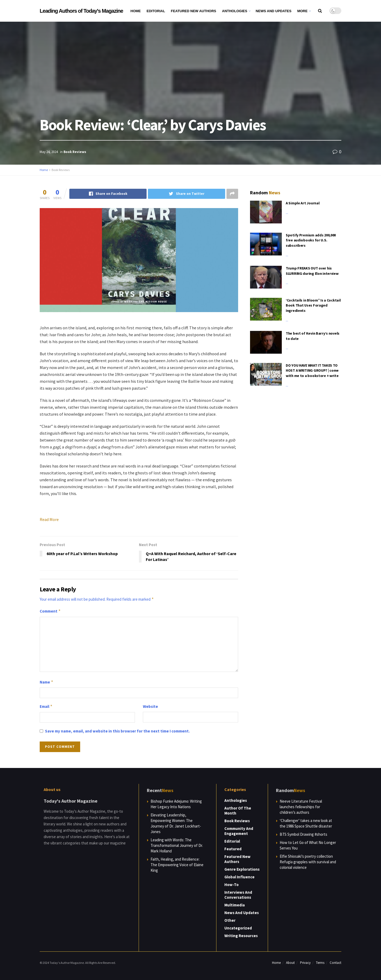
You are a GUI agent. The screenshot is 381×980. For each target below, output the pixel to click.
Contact (335, 963)
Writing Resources (241, 936)
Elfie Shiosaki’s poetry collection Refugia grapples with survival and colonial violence (308, 862)
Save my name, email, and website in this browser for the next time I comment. (117, 731)
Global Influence (239, 877)
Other (230, 920)
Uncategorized (238, 928)
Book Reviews (75, 152)
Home (136, 11)
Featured (233, 849)
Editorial (156, 11)
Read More (49, 519)
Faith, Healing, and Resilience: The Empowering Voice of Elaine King (177, 865)
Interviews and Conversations (238, 895)
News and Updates (273, 11)
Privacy (305, 963)
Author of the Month (238, 811)
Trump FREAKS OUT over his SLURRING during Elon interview (312, 271)
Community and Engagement (239, 831)
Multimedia (235, 905)
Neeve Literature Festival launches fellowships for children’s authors (301, 807)
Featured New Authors (194, 11)
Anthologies (235, 11)
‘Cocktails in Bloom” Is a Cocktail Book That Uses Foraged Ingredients (313, 305)
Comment (50, 611)
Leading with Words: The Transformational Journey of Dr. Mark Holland (177, 845)
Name (47, 682)
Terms (320, 963)
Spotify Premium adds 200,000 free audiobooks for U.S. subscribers (311, 240)
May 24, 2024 (49, 152)
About (290, 963)
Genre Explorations (242, 869)
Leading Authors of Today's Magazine (81, 11)
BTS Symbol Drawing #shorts (303, 834)
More (302, 11)
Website (150, 706)
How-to (232, 885)
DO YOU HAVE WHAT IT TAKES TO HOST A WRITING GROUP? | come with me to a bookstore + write (312, 370)
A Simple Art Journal (303, 203)
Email (46, 707)
